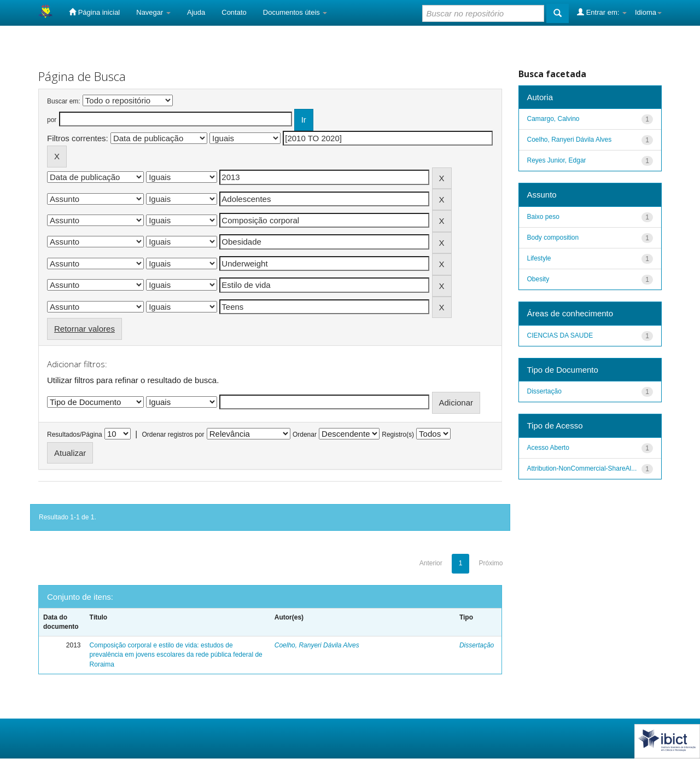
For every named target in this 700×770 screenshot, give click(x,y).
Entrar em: (602, 12)
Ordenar (305, 435)
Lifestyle (539, 258)
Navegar (153, 12)
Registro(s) (398, 435)
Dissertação (477, 645)
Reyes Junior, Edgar (557, 160)
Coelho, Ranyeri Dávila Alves (317, 645)
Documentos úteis (295, 12)
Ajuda (196, 12)
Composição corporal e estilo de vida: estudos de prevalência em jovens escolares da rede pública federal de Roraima (176, 655)
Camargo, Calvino (553, 119)
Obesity (538, 279)
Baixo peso (543, 217)
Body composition (553, 238)
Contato (234, 12)
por (52, 120)
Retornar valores (84, 329)
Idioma (648, 12)
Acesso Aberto (548, 448)
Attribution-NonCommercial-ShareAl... (582, 468)
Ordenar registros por (173, 435)
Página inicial (94, 12)
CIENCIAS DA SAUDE (560, 335)
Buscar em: (64, 101)
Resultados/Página (75, 435)
